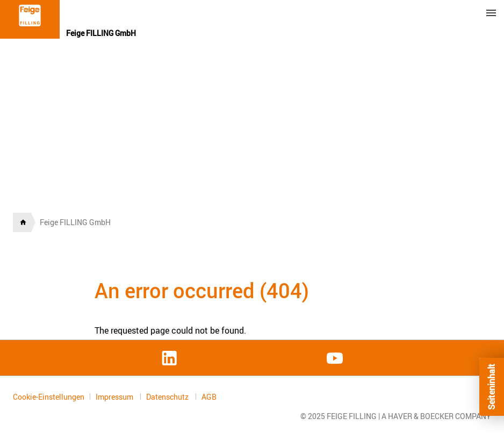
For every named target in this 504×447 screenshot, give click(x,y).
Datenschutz (168, 397)
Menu (491, 13)
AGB (209, 397)
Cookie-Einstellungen (49, 397)
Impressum (115, 397)
